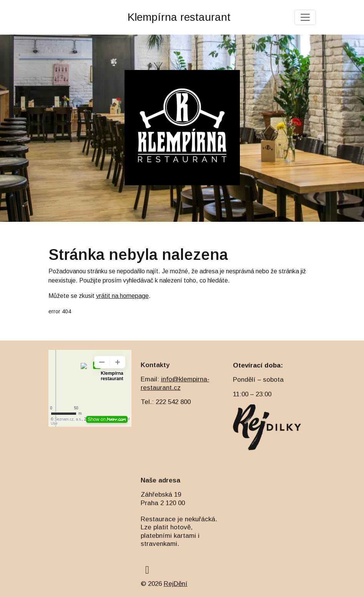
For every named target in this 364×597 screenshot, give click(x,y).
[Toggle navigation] (305, 17)
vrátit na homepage (122, 296)
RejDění (176, 584)
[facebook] (147, 570)
